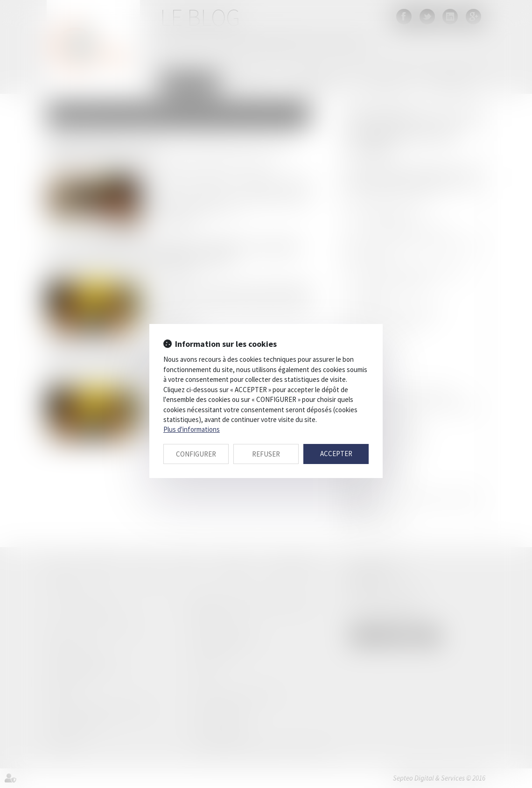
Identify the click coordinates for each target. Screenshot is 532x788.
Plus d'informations (192, 429)
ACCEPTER (336, 454)
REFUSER (266, 454)
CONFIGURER (196, 454)
